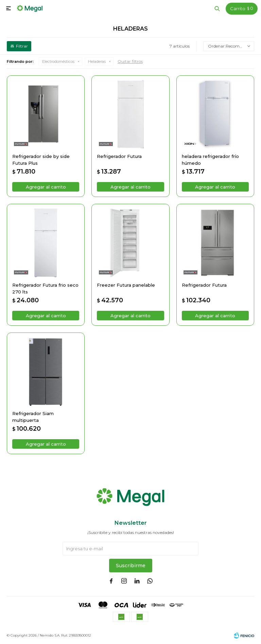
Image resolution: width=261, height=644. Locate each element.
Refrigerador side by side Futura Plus (41, 160)
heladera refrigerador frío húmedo (210, 160)
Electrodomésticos (58, 61)
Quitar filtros (130, 61)
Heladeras (97, 61)
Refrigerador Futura (119, 156)
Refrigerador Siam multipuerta (33, 417)
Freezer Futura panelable (126, 285)
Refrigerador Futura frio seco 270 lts (45, 288)
